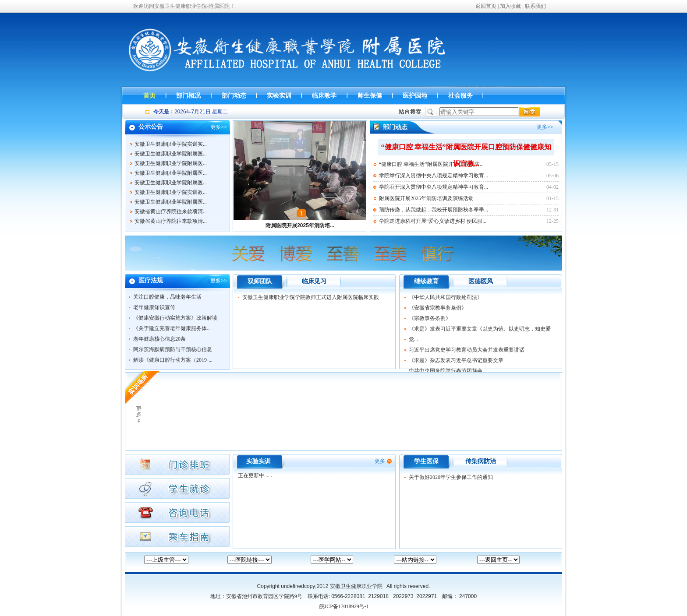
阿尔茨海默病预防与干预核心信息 (173, 349)
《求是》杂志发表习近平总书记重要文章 (456, 360)
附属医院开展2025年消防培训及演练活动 (426, 198)
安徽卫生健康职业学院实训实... (171, 146)
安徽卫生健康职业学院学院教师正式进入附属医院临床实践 (311, 297)
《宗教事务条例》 (430, 318)
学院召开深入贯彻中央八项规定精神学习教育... (434, 187)
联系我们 (535, 6)
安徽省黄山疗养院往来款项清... (171, 213)
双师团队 (260, 281)
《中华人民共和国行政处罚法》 (446, 297)
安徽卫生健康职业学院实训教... (171, 194)
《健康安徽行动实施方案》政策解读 (175, 318)
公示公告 (151, 127)
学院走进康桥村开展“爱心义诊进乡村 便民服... (433, 221)
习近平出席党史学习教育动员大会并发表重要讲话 (467, 350)
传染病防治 (481, 461)
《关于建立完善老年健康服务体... (172, 328)
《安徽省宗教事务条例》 (438, 308)
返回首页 (486, 6)
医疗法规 (151, 280)
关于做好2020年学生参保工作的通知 (451, 477)
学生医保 (426, 461)
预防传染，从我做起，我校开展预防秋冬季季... (434, 210)
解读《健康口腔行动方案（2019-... (173, 360)
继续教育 (426, 281)
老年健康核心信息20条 (159, 339)
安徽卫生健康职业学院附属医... (171, 155)
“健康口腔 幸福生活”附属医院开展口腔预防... (431, 164)
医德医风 (481, 281)
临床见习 (314, 281)
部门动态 (395, 127)
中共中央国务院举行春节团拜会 (446, 371)
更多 (216, 127)
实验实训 (259, 461)
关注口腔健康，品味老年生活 (167, 297)
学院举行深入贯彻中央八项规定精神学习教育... (434, 176)
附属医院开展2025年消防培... (300, 225)
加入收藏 (510, 6)
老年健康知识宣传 (154, 307)
